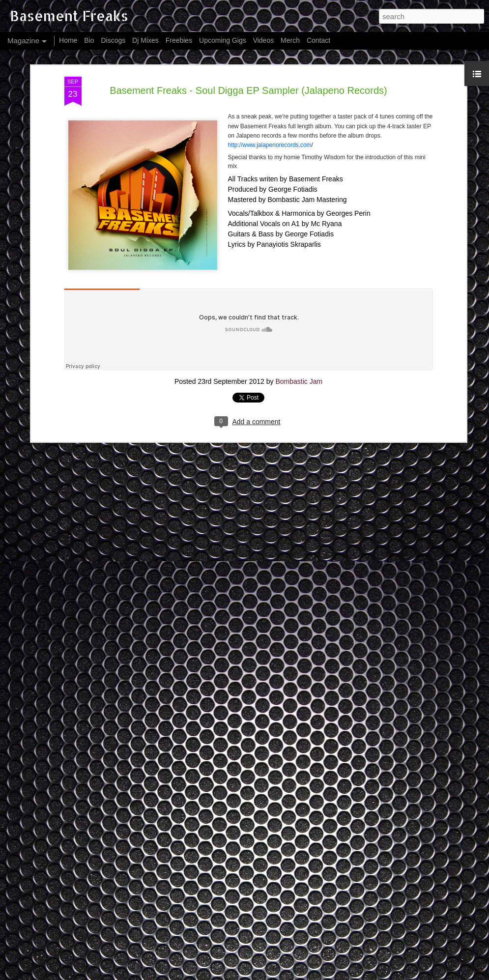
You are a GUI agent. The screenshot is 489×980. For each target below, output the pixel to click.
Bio (89, 40)
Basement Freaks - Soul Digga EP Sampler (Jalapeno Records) (248, 90)
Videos (264, 40)
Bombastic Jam (299, 381)
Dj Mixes (145, 40)
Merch (290, 40)
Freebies (179, 40)
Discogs (113, 40)
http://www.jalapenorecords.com (270, 145)
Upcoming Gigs (223, 40)
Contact (318, 40)
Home (68, 40)
